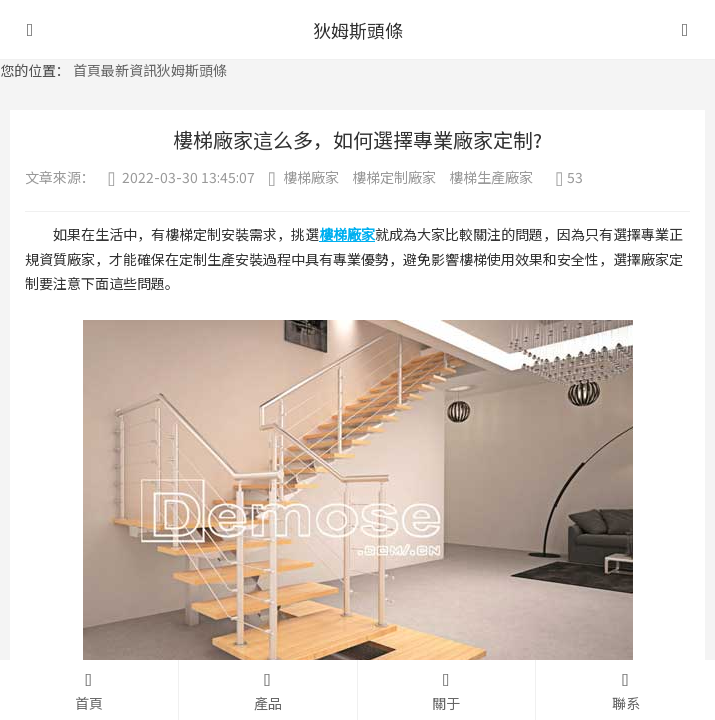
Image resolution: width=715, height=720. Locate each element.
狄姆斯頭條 (192, 70)
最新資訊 (129, 70)
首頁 (87, 70)
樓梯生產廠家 (491, 177)
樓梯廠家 (311, 177)
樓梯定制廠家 (394, 177)
